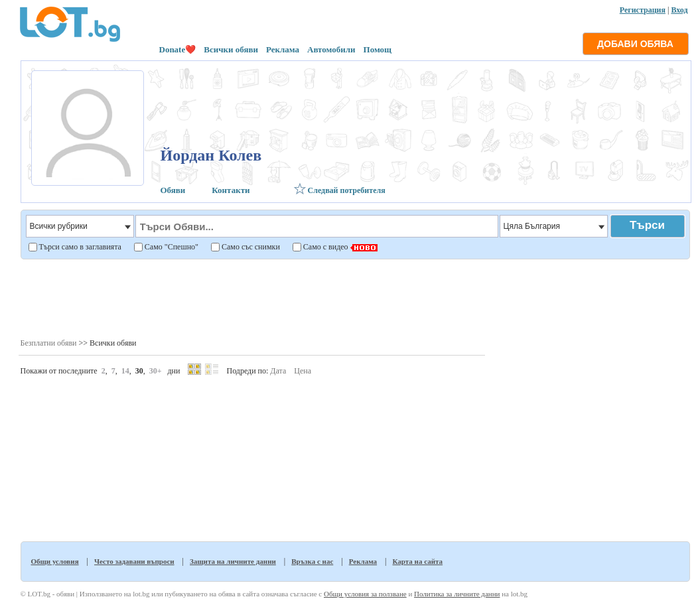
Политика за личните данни (457, 594)
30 (139, 371)
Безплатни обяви (49, 343)
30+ (156, 371)
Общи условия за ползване (365, 594)
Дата (278, 371)
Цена (303, 371)
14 (125, 371)
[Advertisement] (355, 298)
